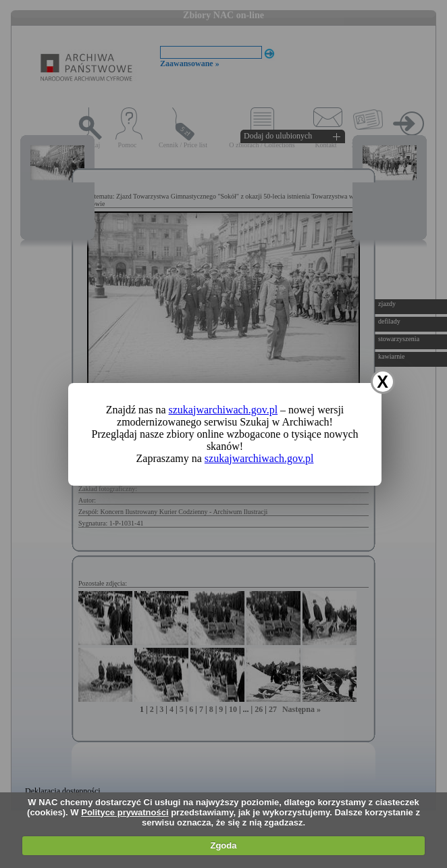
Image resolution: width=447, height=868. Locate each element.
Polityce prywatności (125, 812)
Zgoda (223, 845)
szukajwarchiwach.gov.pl (223, 410)
